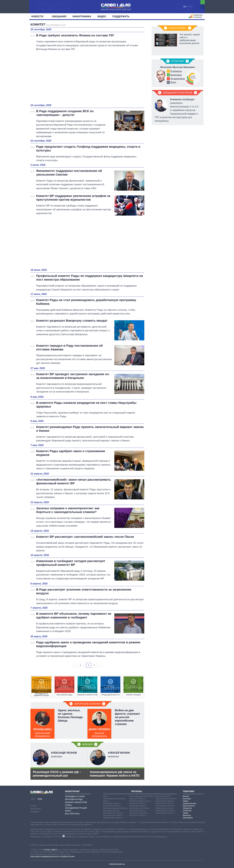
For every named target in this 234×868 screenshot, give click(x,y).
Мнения (87, 744)
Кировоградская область (140, 801)
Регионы (137, 791)
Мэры (68, 811)
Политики (178, 61)
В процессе (176, 71)
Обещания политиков (178, 93)
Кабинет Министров (76, 802)
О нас (34, 806)
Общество (187, 808)
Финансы (187, 815)
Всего (173, 82)
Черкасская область (164, 808)
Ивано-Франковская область (142, 796)
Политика (187, 810)
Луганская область (138, 803)
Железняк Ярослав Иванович (178, 67)
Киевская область (137, 799)
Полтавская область (138, 813)
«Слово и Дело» (50, 850)
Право (186, 813)
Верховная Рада (74, 799)
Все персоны (72, 814)
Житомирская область (113, 813)
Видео (102, 16)
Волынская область (112, 806)
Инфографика (82, 16)
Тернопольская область (166, 799)
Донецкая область (111, 810)
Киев (105, 796)
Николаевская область (139, 808)
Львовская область (138, 806)
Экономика (188, 818)
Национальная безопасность (189, 805)
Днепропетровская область (115, 808)
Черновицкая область (165, 813)
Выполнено (176, 75)
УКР (185, 7)
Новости (38, 16)
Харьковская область (165, 801)
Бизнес (186, 796)
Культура (187, 799)
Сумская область (163, 796)
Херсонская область (164, 803)
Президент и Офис (75, 796)
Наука (185, 801)
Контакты (36, 809)
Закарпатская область (113, 815)
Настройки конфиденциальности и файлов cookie (53, 856)
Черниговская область (165, 810)
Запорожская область (113, 818)
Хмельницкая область (165, 806)
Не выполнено (178, 79)
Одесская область (137, 810)
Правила (35, 812)
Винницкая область (112, 803)
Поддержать (121, 16)
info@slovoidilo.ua (117, 864)
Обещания (59, 16)
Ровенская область (138, 815)
